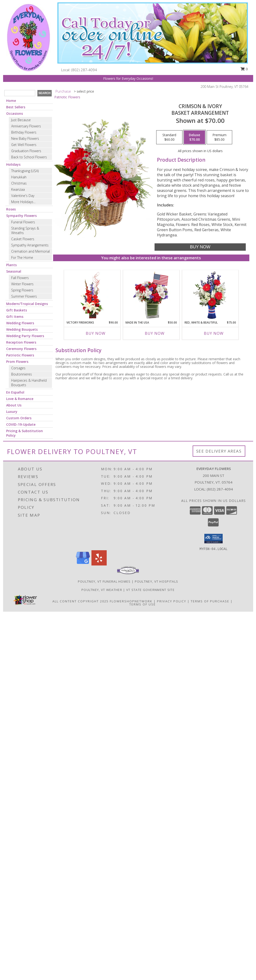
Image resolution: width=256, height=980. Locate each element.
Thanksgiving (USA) (25, 171)
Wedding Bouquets (22, 329)
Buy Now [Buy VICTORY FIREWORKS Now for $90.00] (96, 333)
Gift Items (15, 317)
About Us (14, 405)
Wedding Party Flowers (25, 336)
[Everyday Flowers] (29, 37)
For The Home (22, 257)
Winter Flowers (22, 284)
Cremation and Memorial (30, 251)
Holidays (13, 164)
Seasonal (14, 271)
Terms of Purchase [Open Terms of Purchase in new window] (210, 601)
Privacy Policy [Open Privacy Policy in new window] (172, 601)
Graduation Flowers (26, 151)
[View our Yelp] (99, 564)
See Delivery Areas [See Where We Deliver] (219, 451)
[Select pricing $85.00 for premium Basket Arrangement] (219, 137)
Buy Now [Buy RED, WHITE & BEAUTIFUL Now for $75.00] (214, 333)
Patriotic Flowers (20, 355)
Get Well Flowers (24, 145)
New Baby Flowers (25, 138)
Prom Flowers (17, 362)
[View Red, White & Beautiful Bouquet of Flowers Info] (210, 295)
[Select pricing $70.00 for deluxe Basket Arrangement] (194, 137)
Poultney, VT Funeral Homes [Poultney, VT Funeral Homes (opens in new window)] (104, 581)
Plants (11, 265)
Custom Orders (19, 418)
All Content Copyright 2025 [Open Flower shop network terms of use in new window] (80, 601)
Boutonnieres (22, 374)
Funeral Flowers (23, 222)
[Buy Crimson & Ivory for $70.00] (200, 247)
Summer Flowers (24, 296)
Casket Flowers (23, 239)
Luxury (12, 412)
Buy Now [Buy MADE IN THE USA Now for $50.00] (155, 333)
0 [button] (244, 69)
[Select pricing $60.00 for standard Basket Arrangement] (169, 137)
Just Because (21, 120)
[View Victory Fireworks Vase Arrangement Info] (92, 295)
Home (11, 101)
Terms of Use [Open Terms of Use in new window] (143, 604)
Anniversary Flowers (26, 126)
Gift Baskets (17, 310)
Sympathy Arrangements (30, 245)
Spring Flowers (22, 290)
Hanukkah (19, 177)
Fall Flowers (20, 278)
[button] (213, 539)
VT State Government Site (150, 590)
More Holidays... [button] (23, 202)
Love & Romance (20, 399)
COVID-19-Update (21, 424)
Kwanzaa (18, 189)
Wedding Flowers (20, 323)
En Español (15, 392)
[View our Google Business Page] (83, 564)
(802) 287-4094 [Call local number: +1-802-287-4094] (84, 70)
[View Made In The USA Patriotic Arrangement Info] (151, 295)
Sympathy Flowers (21, 216)
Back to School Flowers (29, 157)
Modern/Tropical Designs (27, 304)
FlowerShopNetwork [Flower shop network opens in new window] (131, 601)
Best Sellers (16, 107)
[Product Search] (20, 93)
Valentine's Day (23, 196)
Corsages (18, 368)
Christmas (19, 183)
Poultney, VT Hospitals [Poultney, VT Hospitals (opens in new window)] (157, 581)
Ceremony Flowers (21, 349)
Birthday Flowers (24, 132)
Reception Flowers (21, 342)
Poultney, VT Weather (102, 590)
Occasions (15, 113)
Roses (11, 209)
